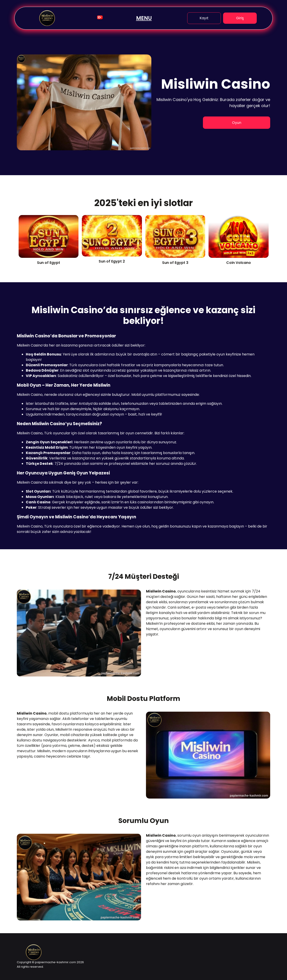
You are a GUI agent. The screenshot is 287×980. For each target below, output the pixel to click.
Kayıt (204, 18)
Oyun (237, 123)
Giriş (240, 18)
